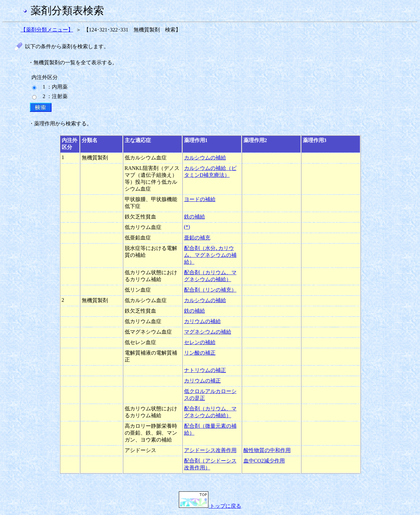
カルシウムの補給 (205, 158)
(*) (187, 227)
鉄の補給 (195, 217)
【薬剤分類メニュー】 (47, 30)
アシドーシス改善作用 (210, 450)
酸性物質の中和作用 (267, 450)
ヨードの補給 (200, 199)
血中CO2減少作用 (264, 461)
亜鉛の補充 (197, 238)
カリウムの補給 (202, 321)
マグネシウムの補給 (208, 332)
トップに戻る (210, 506)
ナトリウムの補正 (205, 370)
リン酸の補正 (200, 353)
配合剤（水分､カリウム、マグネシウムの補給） (210, 255)
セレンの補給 (200, 342)
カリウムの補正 (202, 381)
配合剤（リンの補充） (210, 290)
